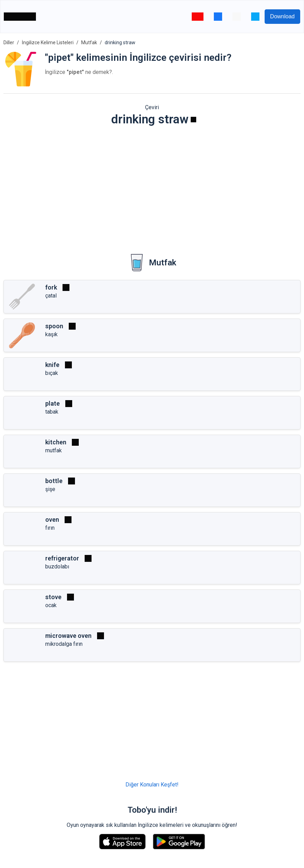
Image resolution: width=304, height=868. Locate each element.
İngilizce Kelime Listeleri (48, 43)
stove (53, 597)
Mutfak (89, 43)
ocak (51, 605)
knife (52, 365)
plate (53, 403)
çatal (51, 296)
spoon (54, 326)
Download (282, 16)
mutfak (54, 450)
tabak (52, 412)
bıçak (52, 373)
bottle (54, 481)
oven (52, 520)
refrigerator (62, 558)
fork (51, 287)
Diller (9, 43)
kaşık (51, 334)
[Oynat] (193, 120)
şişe (50, 489)
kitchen (56, 442)
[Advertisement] (152, 185)
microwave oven (68, 636)
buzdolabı (57, 567)
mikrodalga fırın (64, 644)
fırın (50, 528)
